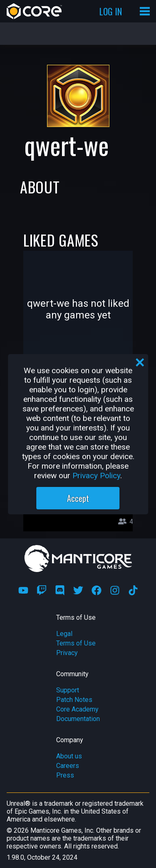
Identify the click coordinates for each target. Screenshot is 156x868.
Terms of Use (76, 643)
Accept (78, 498)
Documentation (78, 719)
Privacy (67, 653)
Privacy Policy (96, 476)
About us (69, 756)
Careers (68, 766)
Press (65, 775)
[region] (78, 434)
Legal (64, 634)
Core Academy (77, 709)
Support (68, 690)
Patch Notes (74, 700)
